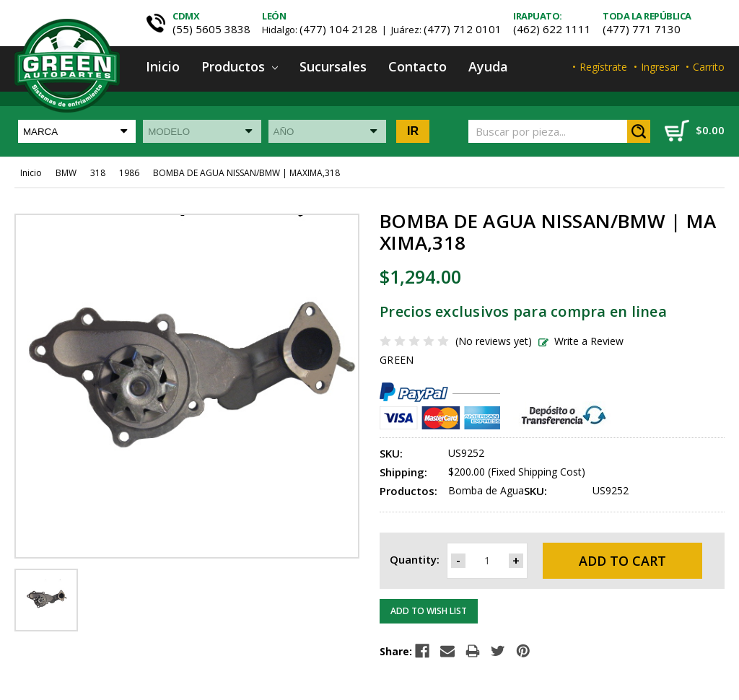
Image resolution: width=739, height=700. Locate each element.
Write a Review (581, 341)
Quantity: (415, 559)
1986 (129, 173)
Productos (240, 66)
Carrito (709, 67)
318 (98, 173)
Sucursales (333, 66)
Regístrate (603, 67)
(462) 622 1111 (552, 29)
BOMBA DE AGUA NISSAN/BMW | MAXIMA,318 (246, 173)
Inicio (163, 66)
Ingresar (660, 67)
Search (639, 131)
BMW (66, 173)
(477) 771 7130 (642, 29)
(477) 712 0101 (463, 29)
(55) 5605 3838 (211, 29)
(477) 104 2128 (338, 29)
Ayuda (488, 66)
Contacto (417, 66)
